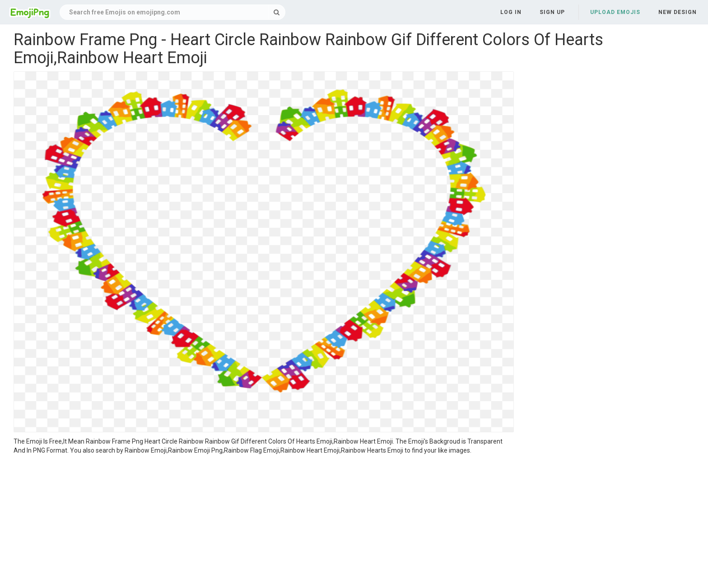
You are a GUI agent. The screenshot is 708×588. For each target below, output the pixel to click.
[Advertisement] (264, 523)
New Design (678, 12)
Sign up (552, 12)
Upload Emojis (615, 12)
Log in (511, 12)
